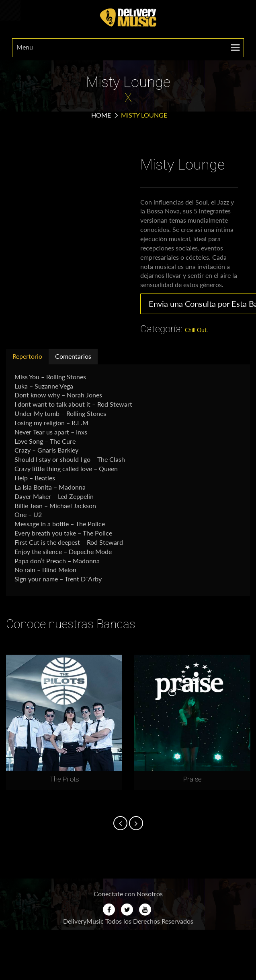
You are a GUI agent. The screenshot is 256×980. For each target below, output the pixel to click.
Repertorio (27, 356)
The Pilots (64, 779)
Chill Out (196, 330)
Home (101, 115)
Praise (193, 779)
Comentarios (73, 356)
